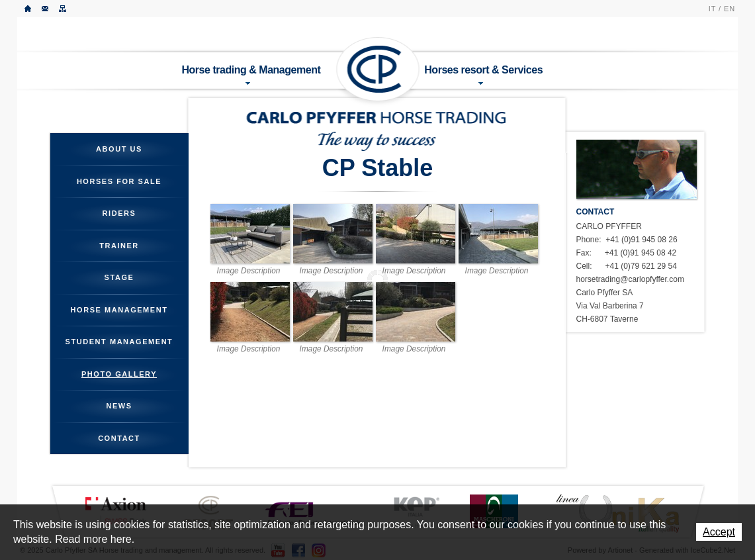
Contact (46, 9)
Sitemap (63, 9)
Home (28, 9)
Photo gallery (119, 374)
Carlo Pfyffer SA (378, 70)
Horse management (119, 310)
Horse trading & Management (251, 74)
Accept (719, 532)
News (119, 406)
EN (730, 9)
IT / (715, 9)
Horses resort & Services (483, 74)
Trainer (119, 246)
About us (119, 149)
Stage (119, 277)
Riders (119, 213)
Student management (119, 342)
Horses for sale (119, 181)
